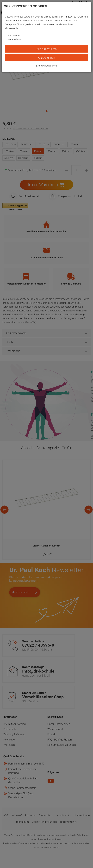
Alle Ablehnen (46, 58)
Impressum (14, 36)
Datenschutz (15, 39)
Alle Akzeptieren (47, 49)
